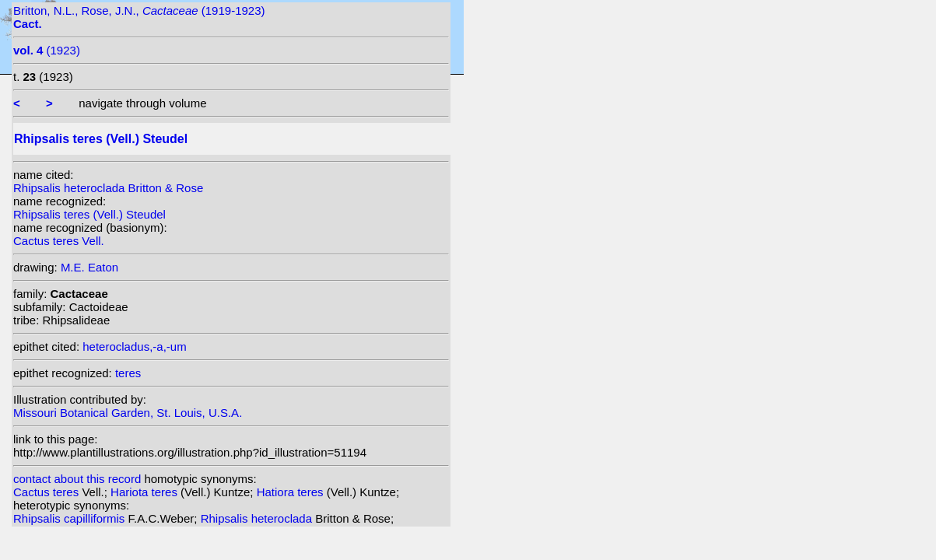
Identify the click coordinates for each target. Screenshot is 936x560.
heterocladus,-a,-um (134, 346)
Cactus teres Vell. (59, 241)
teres (128, 373)
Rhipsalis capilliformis (71, 518)
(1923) (47, 50)
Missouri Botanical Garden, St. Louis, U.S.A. (128, 413)
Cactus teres (47, 492)
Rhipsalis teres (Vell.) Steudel (89, 214)
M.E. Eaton (89, 267)
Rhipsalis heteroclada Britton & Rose (108, 188)
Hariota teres (145, 492)
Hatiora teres (292, 492)
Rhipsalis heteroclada (258, 518)
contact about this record (77, 479)
